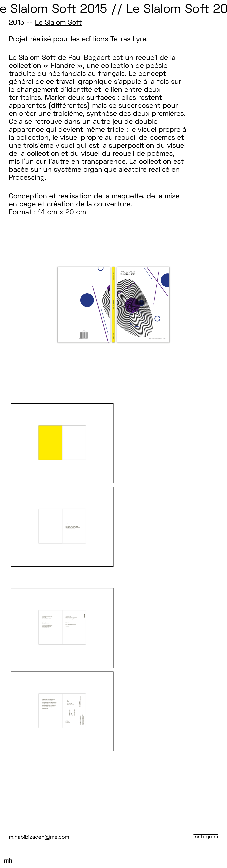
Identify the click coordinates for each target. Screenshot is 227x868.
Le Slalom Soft (58, 23)
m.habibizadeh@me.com (39, 837)
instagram (206, 837)
